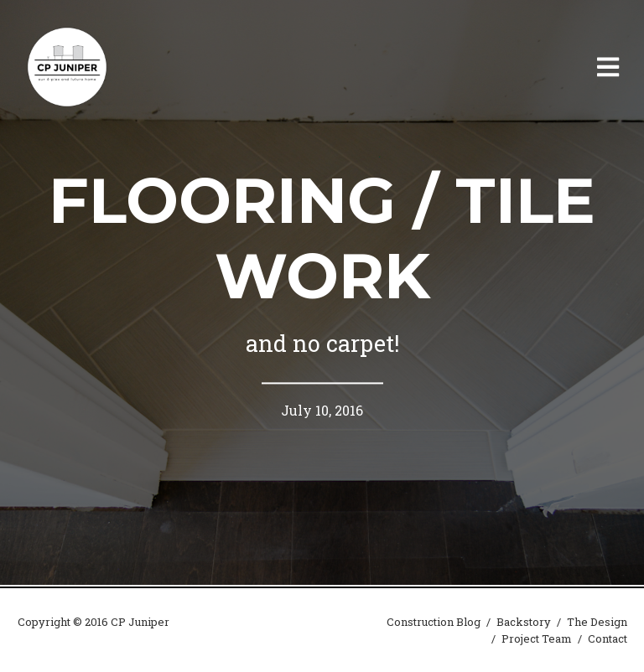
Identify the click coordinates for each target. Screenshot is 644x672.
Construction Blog (434, 622)
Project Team (537, 638)
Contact (608, 638)
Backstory (524, 622)
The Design (597, 622)
